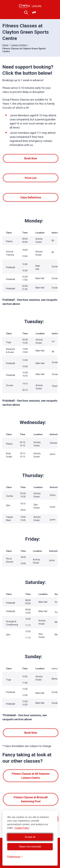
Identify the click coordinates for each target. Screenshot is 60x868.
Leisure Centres (19, 45)
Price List (31, 178)
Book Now (31, 158)
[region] (30, 252)
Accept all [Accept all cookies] (30, 837)
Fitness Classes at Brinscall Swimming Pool (31, 799)
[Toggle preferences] (15, 857)
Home (5, 45)
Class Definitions (31, 197)
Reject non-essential (30, 847)
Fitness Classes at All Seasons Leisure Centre (31, 776)
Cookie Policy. (22, 828)
